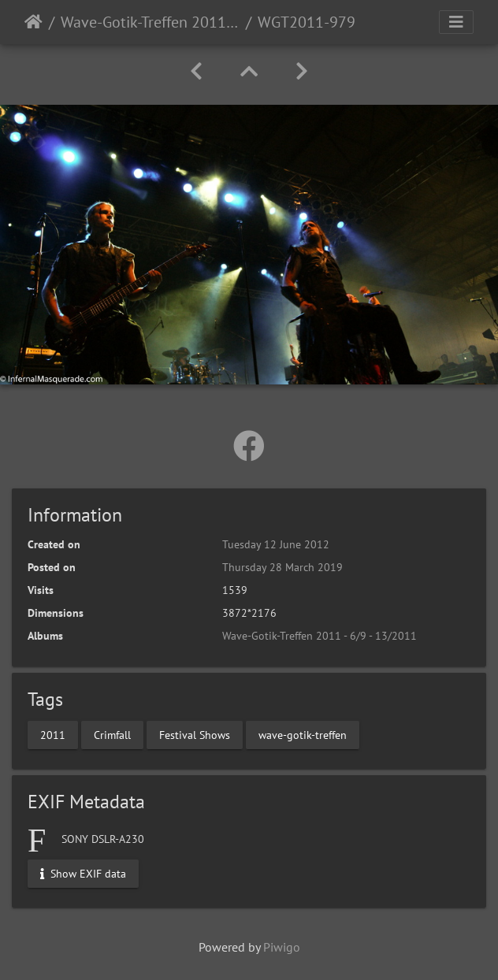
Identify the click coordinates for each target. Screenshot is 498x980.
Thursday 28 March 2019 (282, 567)
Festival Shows (195, 735)
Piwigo (282, 947)
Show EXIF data (83, 873)
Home (33, 22)
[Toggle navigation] (456, 22)
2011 (53, 735)
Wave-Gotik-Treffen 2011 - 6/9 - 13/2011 (150, 22)
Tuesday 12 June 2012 (276, 544)
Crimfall (112, 735)
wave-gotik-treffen (303, 735)
